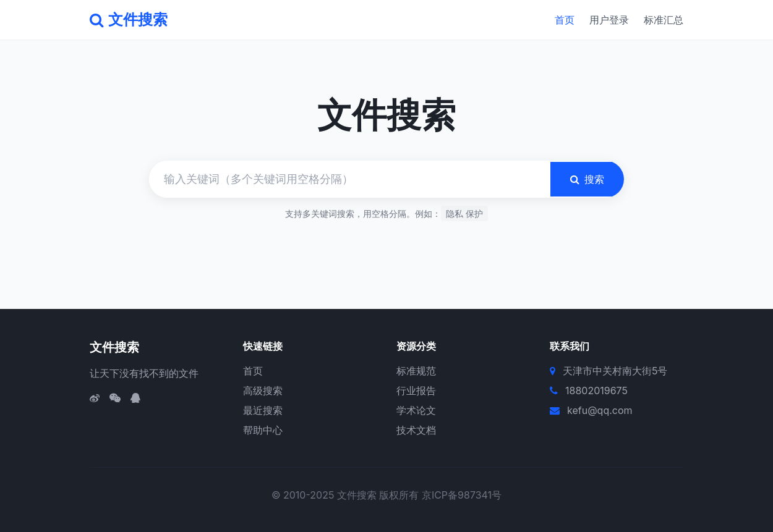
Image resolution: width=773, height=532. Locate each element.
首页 (565, 20)
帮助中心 (263, 430)
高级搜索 (263, 391)
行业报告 (416, 391)
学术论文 (416, 410)
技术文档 (416, 430)
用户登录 (609, 20)
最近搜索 (263, 410)
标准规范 (416, 371)
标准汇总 (664, 20)
